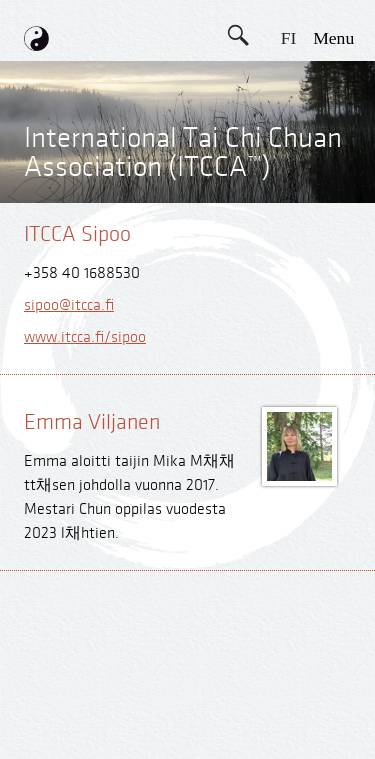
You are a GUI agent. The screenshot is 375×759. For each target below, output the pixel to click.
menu (333, 38)
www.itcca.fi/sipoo (85, 337)
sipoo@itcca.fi (69, 305)
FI (289, 38)
